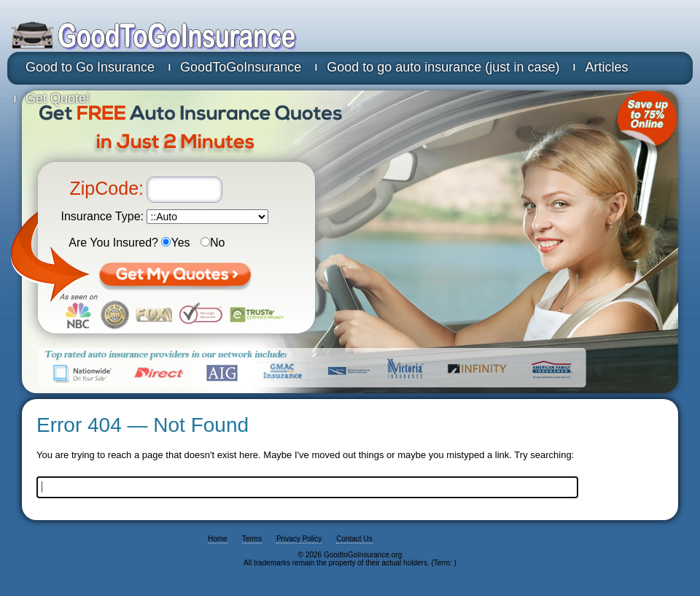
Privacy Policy (299, 539)
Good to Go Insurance (90, 67)
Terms (252, 539)
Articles (606, 67)
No (213, 243)
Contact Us (354, 539)
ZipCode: (107, 188)
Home (218, 539)
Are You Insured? (113, 243)
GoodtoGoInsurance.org (208, 36)
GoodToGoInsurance (241, 67)
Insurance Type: (102, 216)
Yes (175, 243)
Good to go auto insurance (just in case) (443, 67)
